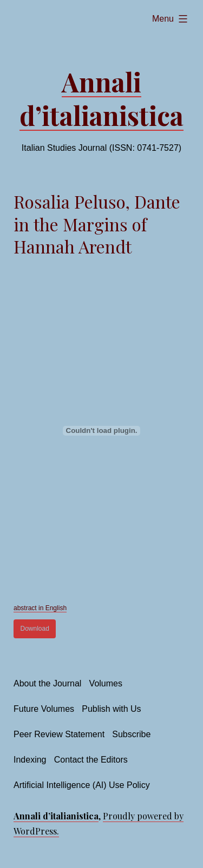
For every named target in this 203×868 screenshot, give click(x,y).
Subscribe (131, 734)
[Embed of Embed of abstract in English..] (101, 431)
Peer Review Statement (59, 734)
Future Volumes (44, 709)
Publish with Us (111, 709)
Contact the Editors (91, 760)
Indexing (30, 760)
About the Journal (47, 683)
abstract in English (40, 608)
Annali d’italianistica (101, 98)
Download (35, 629)
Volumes (106, 683)
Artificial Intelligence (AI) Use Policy (82, 785)
